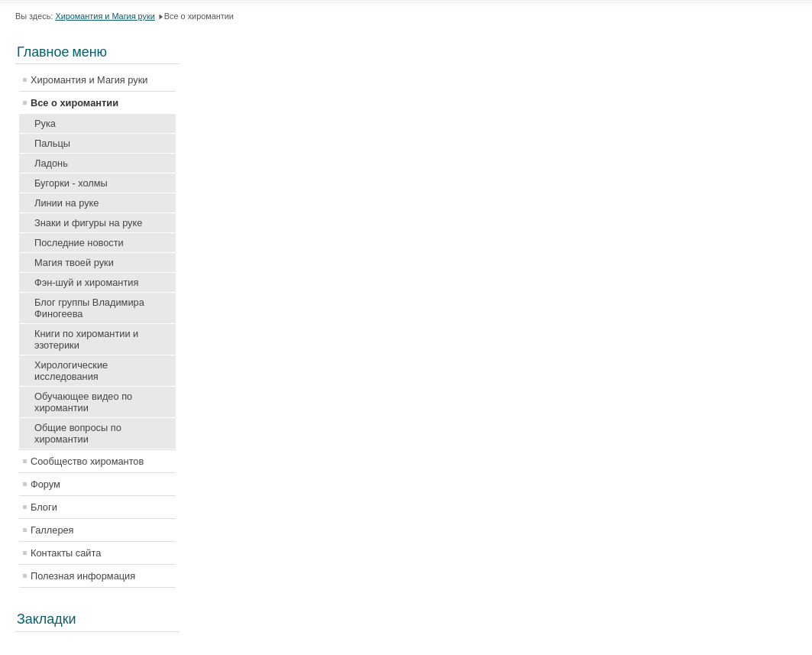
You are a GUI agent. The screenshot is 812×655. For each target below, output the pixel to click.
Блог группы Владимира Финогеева (89, 308)
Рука (45, 123)
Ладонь (51, 163)
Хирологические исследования (71, 371)
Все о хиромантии (74, 103)
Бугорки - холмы (71, 183)
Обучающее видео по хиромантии (83, 402)
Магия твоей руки (74, 263)
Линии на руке (66, 203)
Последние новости (79, 243)
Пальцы (52, 143)
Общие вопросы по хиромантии (78, 433)
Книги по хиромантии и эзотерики (86, 339)
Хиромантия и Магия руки (105, 16)
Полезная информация (83, 576)
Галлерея (52, 530)
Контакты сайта (66, 553)
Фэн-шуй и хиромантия (86, 282)
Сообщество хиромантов (87, 461)
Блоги (44, 507)
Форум (45, 484)
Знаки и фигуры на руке (88, 223)
